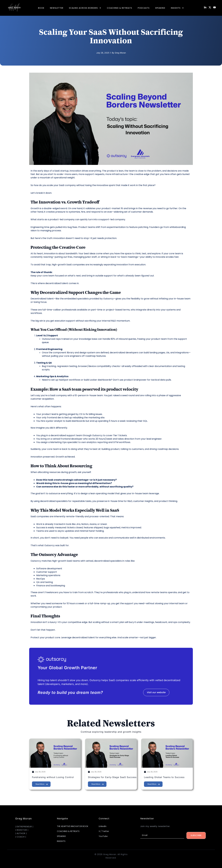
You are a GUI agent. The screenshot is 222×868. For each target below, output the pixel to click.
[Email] (162, 835)
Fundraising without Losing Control (53, 777)
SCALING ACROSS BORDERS (85, 8)
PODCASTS (144, 8)
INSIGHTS (177, 8)
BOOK (41, 8)
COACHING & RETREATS (119, 8)
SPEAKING (160, 8)
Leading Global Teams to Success (164, 777)
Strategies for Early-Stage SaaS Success (112, 777)
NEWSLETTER (57, 8)
